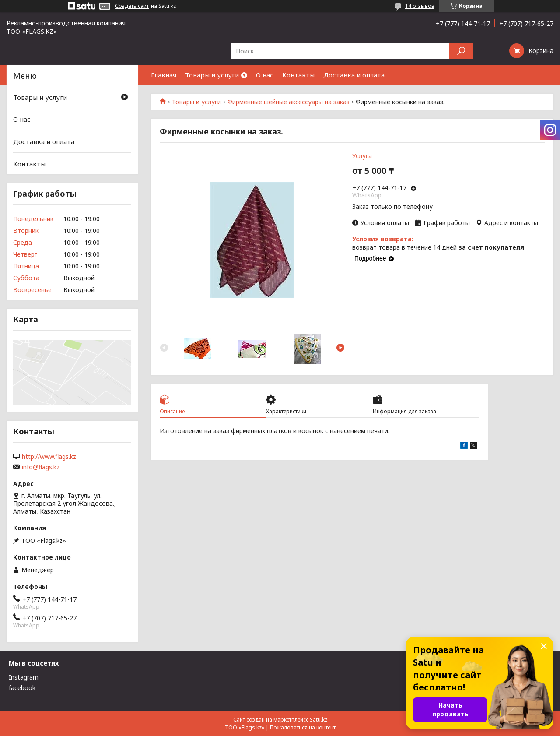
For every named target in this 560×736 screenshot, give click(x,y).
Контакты (298, 75)
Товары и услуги (212, 75)
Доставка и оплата (354, 75)
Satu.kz (318, 720)
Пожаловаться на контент (303, 727)
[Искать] (461, 51)
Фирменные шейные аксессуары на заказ (289, 102)
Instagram (24, 677)
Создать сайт (132, 6)
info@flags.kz (41, 467)
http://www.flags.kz (49, 457)
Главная (164, 75)
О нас (265, 75)
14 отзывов (420, 6)
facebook (22, 688)
